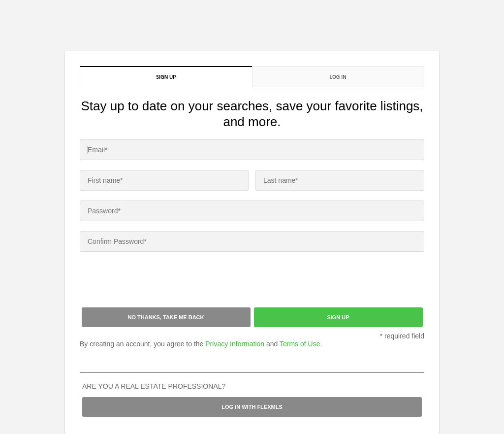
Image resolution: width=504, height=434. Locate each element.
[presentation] (155, 281)
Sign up (166, 77)
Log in (338, 77)
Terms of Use (300, 344)
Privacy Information (235, 344)
